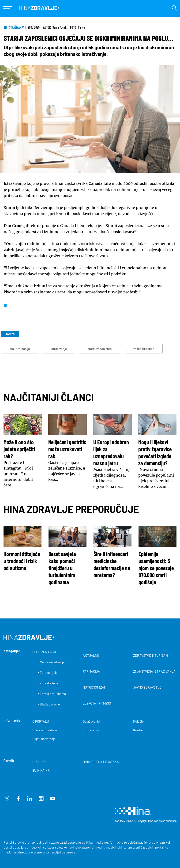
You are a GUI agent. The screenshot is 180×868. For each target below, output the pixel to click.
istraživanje (59, 349)
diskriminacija (20, 349)
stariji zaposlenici (100, 349)
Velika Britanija (144, 349)
